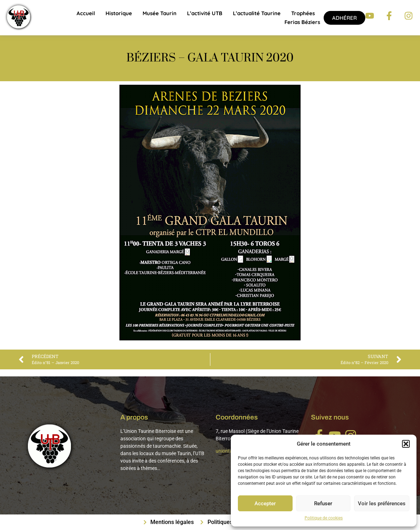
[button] (406, 444)
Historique (119, 13)
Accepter (265, 504)
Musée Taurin (160, 13)
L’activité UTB (205, 13)
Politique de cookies (324, 518)
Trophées (303, 13)
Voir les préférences (382, 504)
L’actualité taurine (257, 13)
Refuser (323, 504)
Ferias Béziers (302, 22)
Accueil (86, 13)
